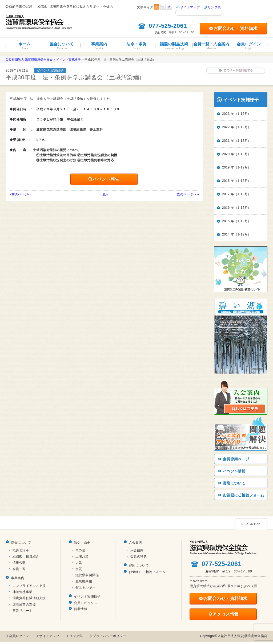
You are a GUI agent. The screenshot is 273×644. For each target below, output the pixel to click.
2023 (226, 114)
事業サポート (23, 611)
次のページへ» (188, 194)
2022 (226, 127)
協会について (62, 46)
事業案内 (99, 46)
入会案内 (135, 543)
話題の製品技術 (174, 46)
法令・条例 (136, 46)
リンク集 (214, 7)
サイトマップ (190, 7)
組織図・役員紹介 (26, 556)
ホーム (24, 46)
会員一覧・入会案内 (211, 46)
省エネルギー (85, 587)
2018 (226, 181)
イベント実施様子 (87, 596)
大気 (79, 563)
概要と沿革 (21, 550)
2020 (226, 154)
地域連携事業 (23, 592)
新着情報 (81, 609)
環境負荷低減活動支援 (29, 598)
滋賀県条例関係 (87, 575)
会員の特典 (139, 556)
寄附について (139, 566)
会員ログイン (249, 46)
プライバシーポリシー (109, 636)
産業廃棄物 (84, 581)
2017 (226, 194)
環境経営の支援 (24, 604)
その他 (81, 550)
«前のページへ (21, 194)
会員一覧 (19, 569)
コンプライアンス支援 (29, 586)
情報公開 (19, 563)
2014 (226, 234)
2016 (226, 208)
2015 (226, 221)
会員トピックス (86, 603)
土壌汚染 (82, 556)
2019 (226, 167)
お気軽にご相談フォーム (147, 572)
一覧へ (104, 194)
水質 (79, 569)
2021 (226, 141)
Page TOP (251, 524)
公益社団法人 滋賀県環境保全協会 (29, 60)
